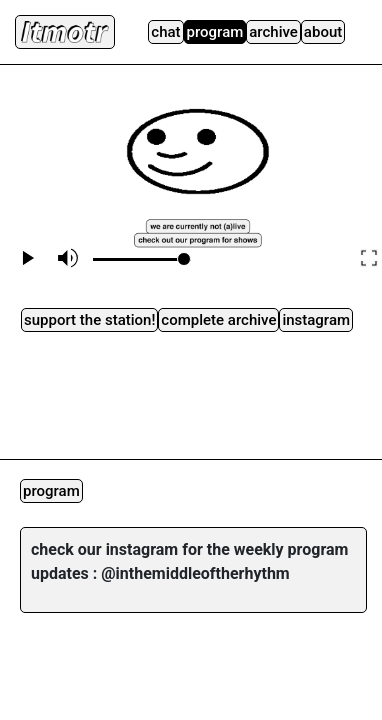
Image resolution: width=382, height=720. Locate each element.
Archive (273, 32)
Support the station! (89, 320)
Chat (165, 32)
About (323, 32)
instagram (316, 320)
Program (215, 32)
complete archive (218, 320)
